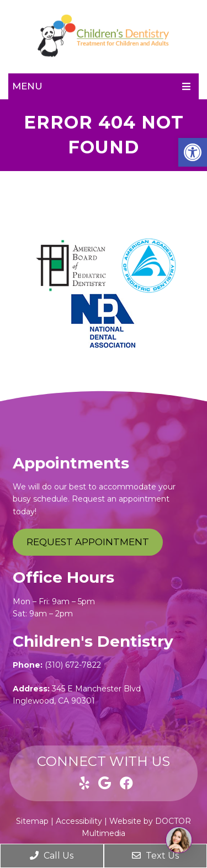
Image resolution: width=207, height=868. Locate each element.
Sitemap (32, 821)
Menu (27, 86)
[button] (193, 152)
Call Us (52, 856)
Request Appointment (88, 542)
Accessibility (79, 821)
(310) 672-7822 (73, 665)
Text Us (155, 856)
